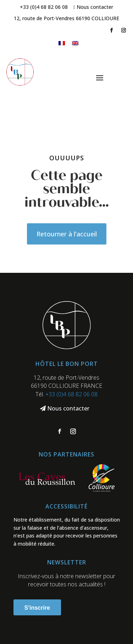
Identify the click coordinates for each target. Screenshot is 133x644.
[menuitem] (62, 43)
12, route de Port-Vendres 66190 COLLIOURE (66, 18)
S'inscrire (37, 608)
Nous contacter (95, 7)
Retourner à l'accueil (67, 234)
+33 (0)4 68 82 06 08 (44, 7)
